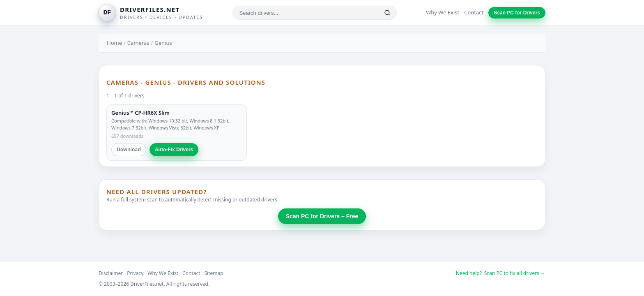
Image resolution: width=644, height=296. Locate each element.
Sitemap (214, 273)
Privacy (135, 273)
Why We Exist (443, 12)
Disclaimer (111, 273)
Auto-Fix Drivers (174, 150)
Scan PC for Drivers (517, 13)
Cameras (138, 43)
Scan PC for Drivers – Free (322, 216)
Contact (474, 12)
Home (114, 43)
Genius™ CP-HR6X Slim (140, 113)
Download (129, 149)
